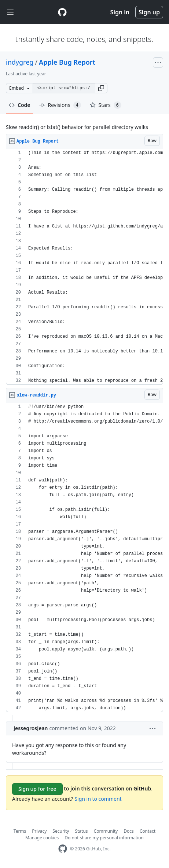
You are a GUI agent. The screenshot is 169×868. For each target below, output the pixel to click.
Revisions (60, 105)
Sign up (149, 12)
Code (20, 105)
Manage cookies (42, 838)
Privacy (39, 831)
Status (81, 831)
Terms (20, 831)
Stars (106, 105)
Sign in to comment (98, 799)
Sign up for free (37, 789)
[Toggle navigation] (10, 12)
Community (106, 831)
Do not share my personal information (104, 838)
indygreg (20, 62)
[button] (101, 88)
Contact (148, 831)
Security (61, 831)
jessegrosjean (31, 728)
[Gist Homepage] (62, 12)
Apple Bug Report (67, 62)
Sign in (120, 12)
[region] (84, 267)
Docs (129, 831)
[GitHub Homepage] (63, 849)
